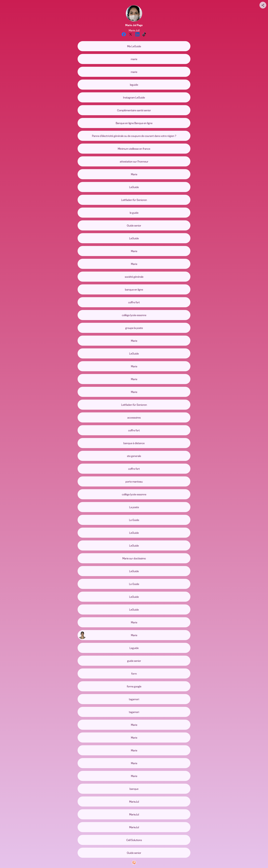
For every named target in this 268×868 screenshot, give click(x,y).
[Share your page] (263, 5)
